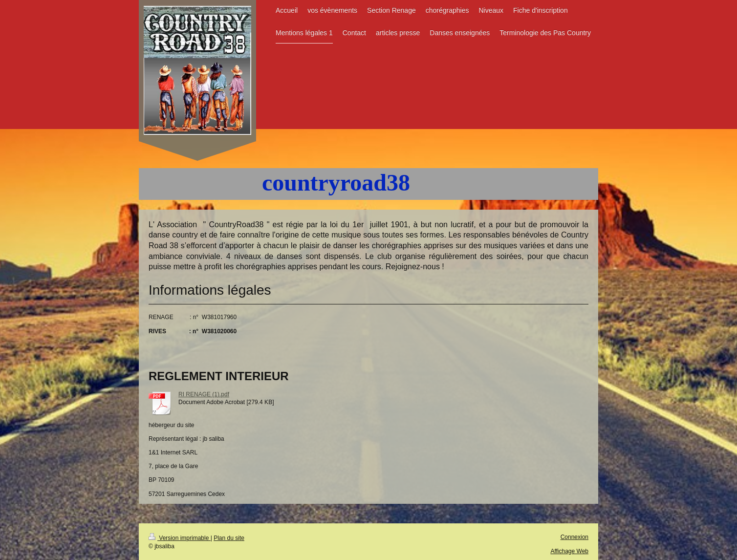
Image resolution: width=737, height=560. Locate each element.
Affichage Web (569, 551)
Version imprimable (180, 538)
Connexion (574, 537)
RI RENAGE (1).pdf (204, 394)
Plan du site (229, 538)
